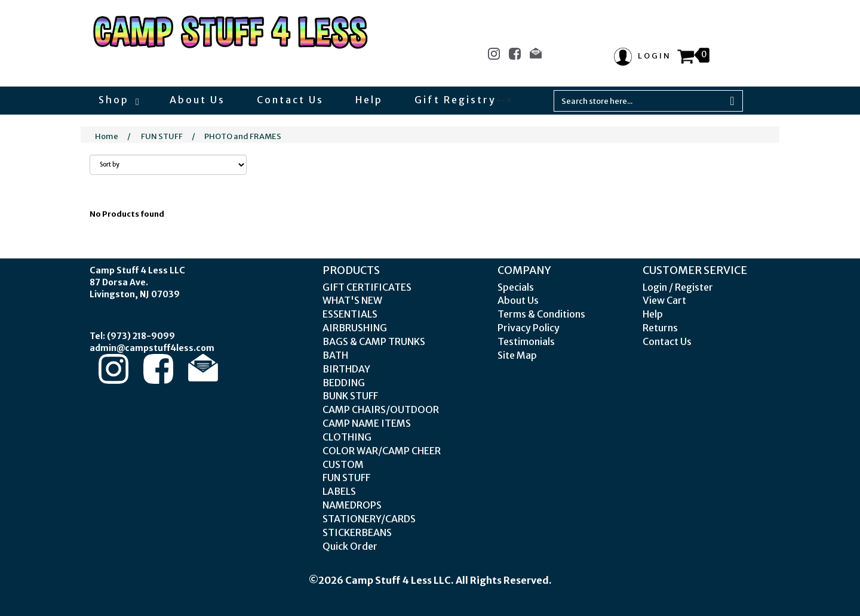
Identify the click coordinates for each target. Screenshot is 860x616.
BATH (335, 355)
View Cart (664, 300)
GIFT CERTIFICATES (367, 287)
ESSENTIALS (350, 314)
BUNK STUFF (350, 396)
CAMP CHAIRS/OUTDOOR (381, 409)
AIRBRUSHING (355, 328)
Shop (118, 100)
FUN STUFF (162, 136)
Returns (660, 328)
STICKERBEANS (357, 532)
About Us (197, 100)
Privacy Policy (529, 328)
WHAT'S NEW (352, 300)
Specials (516, 287)
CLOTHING (347, 437)
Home (107, 136)
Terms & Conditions (541, 314)
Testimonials (526, 341)
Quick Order (350, 546)
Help (369, 100)
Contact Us (290, 100)
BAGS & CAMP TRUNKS (374, 341)
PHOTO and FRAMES (243, 136)
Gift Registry (455, 100)
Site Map (517, 355)
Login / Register (678, 287)
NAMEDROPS (352, 505)
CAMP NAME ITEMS (367, 423)
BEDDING (344, 383)
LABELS (339, 491)
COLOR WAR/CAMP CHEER (382, 451)
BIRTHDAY (346, 369)
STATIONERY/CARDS (369, 519)
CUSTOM (343, 464)
